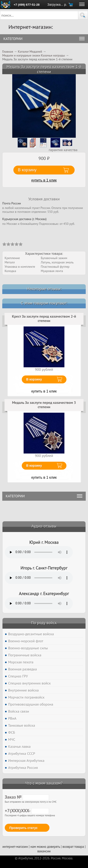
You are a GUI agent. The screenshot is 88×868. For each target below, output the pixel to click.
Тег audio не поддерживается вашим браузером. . (39, 552)
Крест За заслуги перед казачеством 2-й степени (44, 319)
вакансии (44, 851)
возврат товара (73, 847)
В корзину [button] (27, 170)
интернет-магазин (15, 847)
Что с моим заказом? (44, 783)
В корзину (34, 379)
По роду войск (44, 623)
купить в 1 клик (44, 180)
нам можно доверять (45, 847)
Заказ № (27, 797)
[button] (83, 15)
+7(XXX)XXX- (27, 811)
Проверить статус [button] (23, 828)
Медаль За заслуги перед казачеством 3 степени (44, 405)
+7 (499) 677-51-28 (27, 5)
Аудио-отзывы (44, 526)
